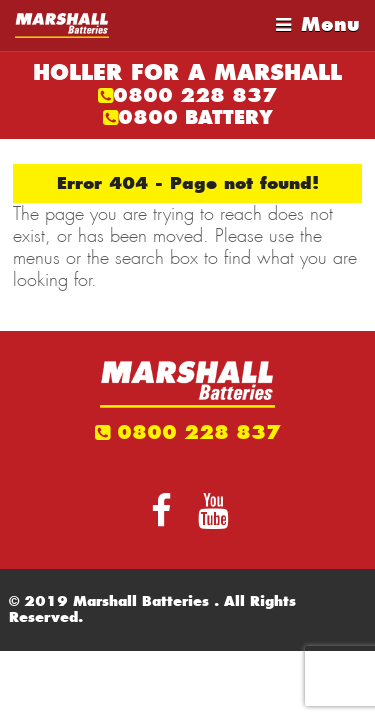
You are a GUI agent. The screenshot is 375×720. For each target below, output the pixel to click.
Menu (330, 24)
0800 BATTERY (195, 117)
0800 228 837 (195, 95)
